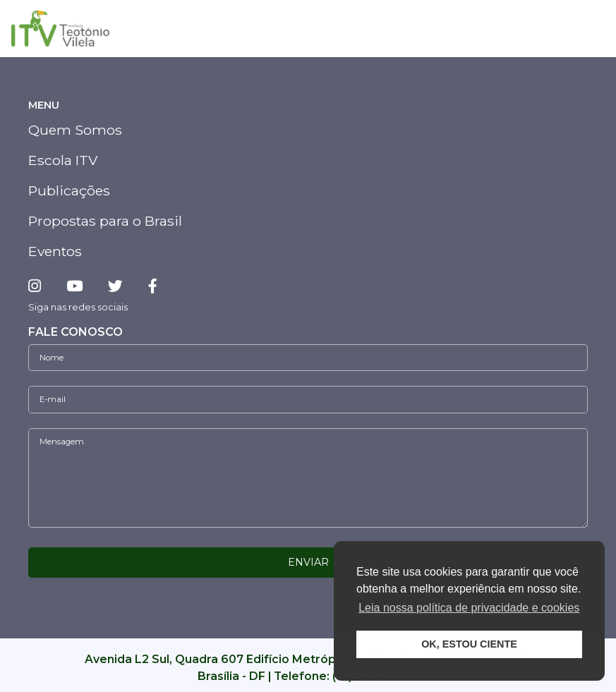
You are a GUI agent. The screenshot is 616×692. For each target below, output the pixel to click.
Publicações (69, 190)
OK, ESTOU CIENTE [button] (469, 644)
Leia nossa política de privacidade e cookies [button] (469, 608)
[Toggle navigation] (589, 29)
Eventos (55, 251)
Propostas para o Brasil (105, 221)
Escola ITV (63, 160)
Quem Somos (75, 130)
